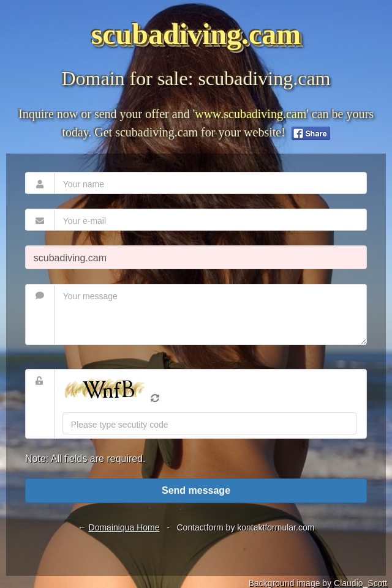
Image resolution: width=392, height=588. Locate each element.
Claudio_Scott (360, 583)
